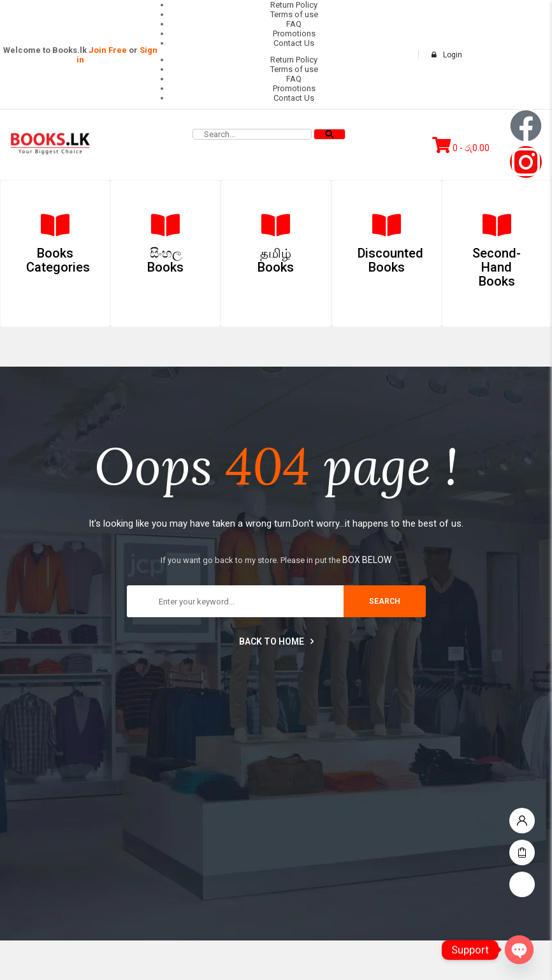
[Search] (330, 134)
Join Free (108, 50)
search (385, 601)
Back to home (276, 641)
